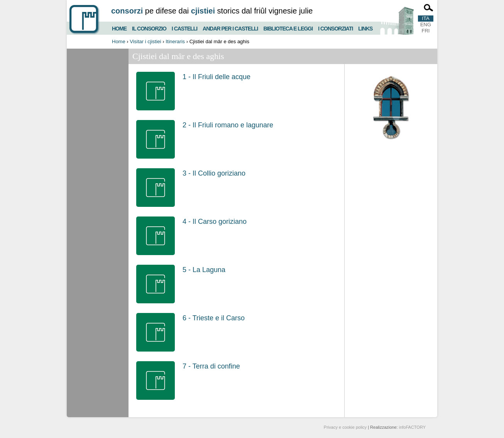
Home (119, 28)
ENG (426, 25)
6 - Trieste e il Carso (214, 318)
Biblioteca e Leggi (288, 28)
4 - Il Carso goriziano (215, 222)
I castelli (184, 28)
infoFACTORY (412, 427)
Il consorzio (149, 28)
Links (365, 28)
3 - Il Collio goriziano (214, 173)
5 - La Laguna (204, 270)
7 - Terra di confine (211, 366)
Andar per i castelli (230, 28)
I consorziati (335, 28)
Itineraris (175, 41)
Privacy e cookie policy (345, 427)
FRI (426, 31)
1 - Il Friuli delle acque (216, 77)
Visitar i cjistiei (145, 41)
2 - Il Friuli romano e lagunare (228, 125)
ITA (425, 18)
